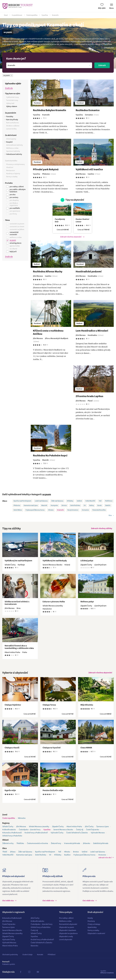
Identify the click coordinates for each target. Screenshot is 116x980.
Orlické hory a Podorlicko (12, 837)
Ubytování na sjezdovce (68, 935)
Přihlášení (52, 956)
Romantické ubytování (68, 926)
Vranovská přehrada (72, 845)
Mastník (44, 505)
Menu (112, 6)
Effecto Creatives (107, 973)
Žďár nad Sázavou (57, 501)
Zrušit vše (9, 88)
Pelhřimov (109, 501)
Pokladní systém (9, 966)
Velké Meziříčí (90, 501)
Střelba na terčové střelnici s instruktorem (17, 604)
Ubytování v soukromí (96, 935)
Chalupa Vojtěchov (13, 706)
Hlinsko (51, 510)
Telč (100, 501)
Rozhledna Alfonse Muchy (48, 271)
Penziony (91, 923)
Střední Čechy (8, 828)
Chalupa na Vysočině (52, 749)
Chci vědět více (8, 902)
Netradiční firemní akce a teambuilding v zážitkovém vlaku (19, 648)
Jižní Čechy (89, 828)
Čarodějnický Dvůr (60, 220)
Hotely (90, 920)
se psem (47, 494)
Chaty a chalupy (94, 926)
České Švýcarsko (93, 831)
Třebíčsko (20, 845)
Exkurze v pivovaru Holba (54, 602)
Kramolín (55, 15)
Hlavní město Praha (74, 828)
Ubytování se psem (67, 929)
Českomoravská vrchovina (37, 845)
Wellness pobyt (87, 602)
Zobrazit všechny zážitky (101, 529)
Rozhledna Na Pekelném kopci (50, 455)
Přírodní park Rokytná (46, 169)
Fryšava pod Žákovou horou (35, 510)
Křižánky (70, 501)
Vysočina (45, 15)
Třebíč (5, 853)
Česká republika (32, 15)
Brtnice (64, 505)
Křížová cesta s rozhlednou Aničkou (48, 332)
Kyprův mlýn (10, 792)
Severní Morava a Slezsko (63, 831)
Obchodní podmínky (10, 956)
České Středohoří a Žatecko (77, 834)
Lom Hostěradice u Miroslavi (92, 331)
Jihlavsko (87, 845)
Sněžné (79, 501)
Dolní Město (18, 510)
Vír (85, 505)
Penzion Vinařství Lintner (82, 220)
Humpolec (54, 505)
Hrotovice (102, 856)
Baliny (92, 505)
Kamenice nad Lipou (31, 505)
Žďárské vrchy (8, 845)
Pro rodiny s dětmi (66, 920)
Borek (100, 505)
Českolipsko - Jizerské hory (30, 831)
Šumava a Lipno (103, 828)
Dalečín (108, 505)
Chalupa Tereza (49, 706)
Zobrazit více (109, 47)
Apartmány (92, 929)
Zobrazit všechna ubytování (71, 237)
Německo (22, 820)
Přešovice (17, 505)
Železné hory (56, 845)
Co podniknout (17, 15)
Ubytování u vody (66, 938)
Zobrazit (102, 65)
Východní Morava (98, 834)
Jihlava (13, 853)
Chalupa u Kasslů (12, 749)
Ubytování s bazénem (68, 932)
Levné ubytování (66, 941)
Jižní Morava (21, 828)
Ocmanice (85, 510)
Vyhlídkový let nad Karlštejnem (18, 561)
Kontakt (40, 956)
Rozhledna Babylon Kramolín (50, 110)
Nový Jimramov (73, 510)
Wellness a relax (65, 923)
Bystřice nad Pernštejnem (22, 501)
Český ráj (80, 831)
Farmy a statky (93, 932)
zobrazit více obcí (105, 859)
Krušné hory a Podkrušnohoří (36, 834)
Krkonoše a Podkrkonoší (12, 834)
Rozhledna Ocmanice (88, 110)
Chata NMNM (86, 749)
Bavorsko (34, 947)
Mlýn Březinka (87, 706)
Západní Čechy (58, 828)
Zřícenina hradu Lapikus (89, 396)
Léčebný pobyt (87, 561)
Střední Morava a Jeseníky (39, 828)
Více (110, 515)
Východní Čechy (57, 834)
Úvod (6, 15)
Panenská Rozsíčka (99, 510)
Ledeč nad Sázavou (41, 501)
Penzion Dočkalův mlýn (53, 792)
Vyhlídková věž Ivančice (89, 169)
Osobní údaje (27, 956)
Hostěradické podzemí (89, 271)
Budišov (67, 856)
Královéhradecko (9, 831)
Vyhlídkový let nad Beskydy (55, 561)
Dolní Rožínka (75, 505)
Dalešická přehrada (101, 845)
